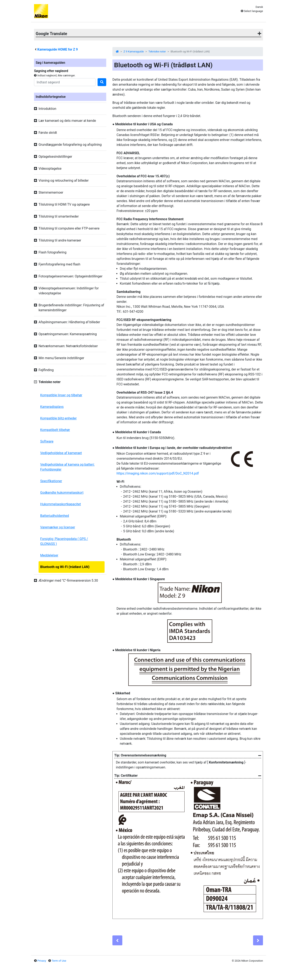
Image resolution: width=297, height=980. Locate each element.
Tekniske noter (157, 51)
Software (47, 441)
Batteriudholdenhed (55, 516)
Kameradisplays (52, 407)
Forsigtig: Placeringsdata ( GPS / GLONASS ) (64, 541)
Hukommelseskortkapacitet (61, 504)
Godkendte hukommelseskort (62, 493)
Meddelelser (49, 555)
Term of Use (59, 961)
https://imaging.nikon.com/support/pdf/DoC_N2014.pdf (158, 473)
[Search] (65, 82)
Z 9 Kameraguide (134, 51)
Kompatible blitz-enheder (58, 418)
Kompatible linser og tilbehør (61, 395)
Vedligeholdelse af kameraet (61, 453)
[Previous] (117, 940)
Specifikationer (51, 481)
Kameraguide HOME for (58, 49)
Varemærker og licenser (58, 527)
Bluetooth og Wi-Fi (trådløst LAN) (65, 567)
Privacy (42, 961)
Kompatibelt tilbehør (55, 430)
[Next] (258, 940)
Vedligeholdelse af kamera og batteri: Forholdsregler (67, 467)
